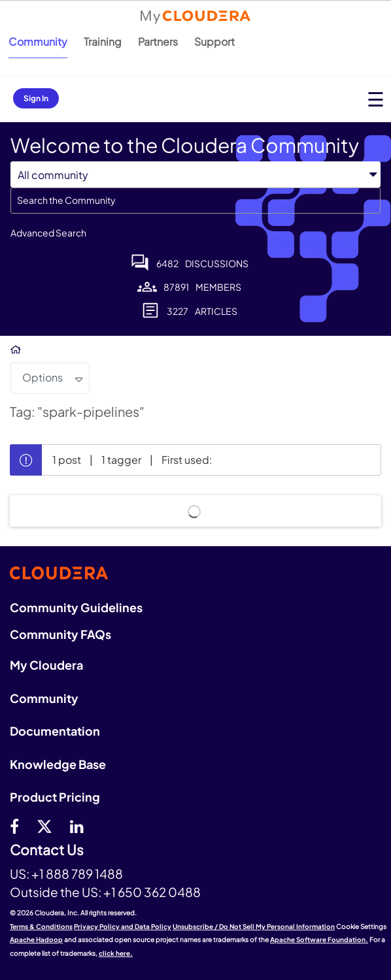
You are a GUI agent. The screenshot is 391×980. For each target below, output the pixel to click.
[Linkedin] (77, 826)
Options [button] (42, 377)
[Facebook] (14, 826)
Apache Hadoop (36, 939)
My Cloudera (46, 665)
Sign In (36, 98)
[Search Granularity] (195, 175)
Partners (158, 41)
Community (38, 41)
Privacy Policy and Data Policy (123, 926)
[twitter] (44, 826)
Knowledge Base (58, 764)
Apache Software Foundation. (319, 939)
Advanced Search (48, 233)
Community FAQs (60, 634)
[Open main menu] (376, 99)
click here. (116, 953)
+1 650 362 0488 (152, 892)
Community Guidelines (76, 607)
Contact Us (47, 850)
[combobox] (195, 201)
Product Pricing (55, 797)
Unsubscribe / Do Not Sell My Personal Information (254, 926)
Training (103, 41)
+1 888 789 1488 (77, 874)
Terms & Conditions (41, 926)
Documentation (55, 731)
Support (214, 41)
